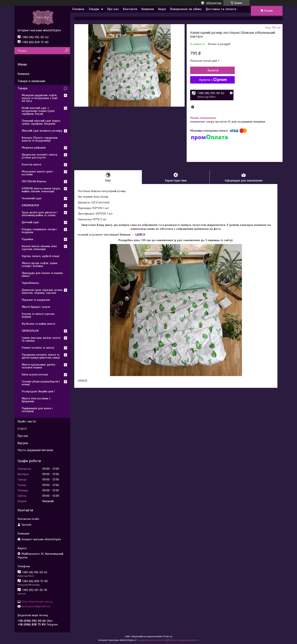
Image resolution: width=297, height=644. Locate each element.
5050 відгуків (214, 3)
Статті (22, 429)
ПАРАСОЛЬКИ (30, 331)
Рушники (27, 239)
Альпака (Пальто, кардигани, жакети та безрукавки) (40, 139)
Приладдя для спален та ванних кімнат (42, 274)
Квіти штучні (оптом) (35, 374)
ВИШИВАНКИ (30, 205)
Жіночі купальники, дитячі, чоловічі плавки (39, 366)
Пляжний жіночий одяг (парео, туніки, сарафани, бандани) (41, 122)
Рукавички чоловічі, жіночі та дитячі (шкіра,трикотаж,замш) (41, 356)
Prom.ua (168, 636)
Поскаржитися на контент (151, 640)
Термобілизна (30, 283)
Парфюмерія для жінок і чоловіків (37, 410)
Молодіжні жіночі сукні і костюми (37, 173)
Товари (94, 9)
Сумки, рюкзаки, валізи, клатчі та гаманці (41, 339)
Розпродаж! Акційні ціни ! (38, 391)
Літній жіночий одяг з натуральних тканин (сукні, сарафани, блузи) (38, 111)
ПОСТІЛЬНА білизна (34, 181)
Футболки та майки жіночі (38, 324)
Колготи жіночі (31, 165)
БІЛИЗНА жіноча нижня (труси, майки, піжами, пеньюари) (41, 190)
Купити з (212, 80)
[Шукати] (67, 51)
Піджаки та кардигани (36, 300)
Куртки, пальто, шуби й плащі (40, 256)
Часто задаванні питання (35, 450)
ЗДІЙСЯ (140, 235)
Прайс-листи (27, 421)
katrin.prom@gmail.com (36, 606)
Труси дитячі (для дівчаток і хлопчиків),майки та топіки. (39, 214)
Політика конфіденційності (183, 640)
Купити (212, 70)
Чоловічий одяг (32, 198)
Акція (162, 9)
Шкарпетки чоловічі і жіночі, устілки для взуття (40, 156)
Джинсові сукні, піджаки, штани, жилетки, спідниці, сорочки (42, 291)
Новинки (148, 9)
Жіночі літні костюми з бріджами (36, 400)
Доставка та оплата (221, 9)
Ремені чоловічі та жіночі (38, 348)
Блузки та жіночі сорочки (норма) (38, 315)
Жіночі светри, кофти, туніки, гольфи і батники (40, 265)
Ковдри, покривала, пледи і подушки (39, 231)
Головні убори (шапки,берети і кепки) (41, 383)
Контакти (130, 9)
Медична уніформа (34, 148)
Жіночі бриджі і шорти (36, 307)
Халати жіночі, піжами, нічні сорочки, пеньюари (39, 248)
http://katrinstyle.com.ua (37, 601)
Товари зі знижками (31, 81)
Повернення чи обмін (186, 9)
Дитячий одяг (30, 222)
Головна (78, 9)
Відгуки (23, 443)
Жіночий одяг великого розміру (42, 131)
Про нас (113, 9)
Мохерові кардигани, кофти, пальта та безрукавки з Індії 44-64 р (40, 98)
